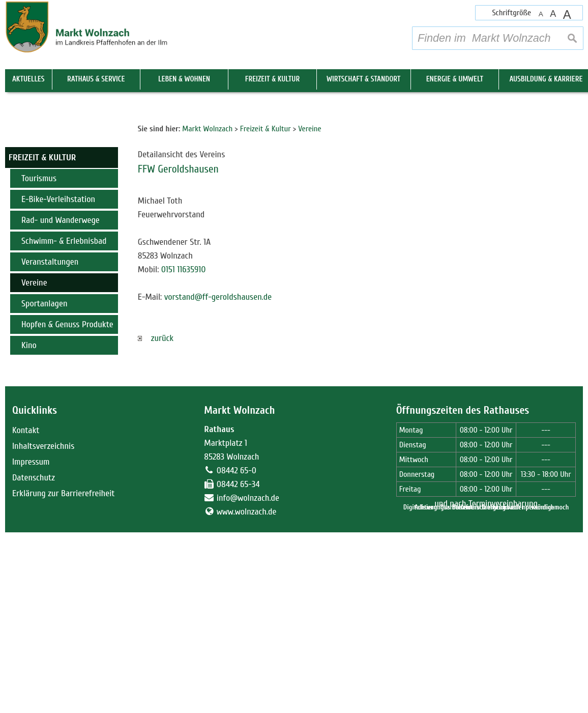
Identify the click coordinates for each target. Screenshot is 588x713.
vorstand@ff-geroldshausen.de (218, 478)
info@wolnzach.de (248, 679)
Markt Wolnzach (239, 591)
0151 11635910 (184, 450)
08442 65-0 (237, 651)
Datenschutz (34, 658)
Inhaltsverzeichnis (43, 627)
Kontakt (26, 611)
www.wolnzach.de (247, 692)
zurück (156, 519)
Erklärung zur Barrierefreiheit (64, 674)
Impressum (31, 643)
